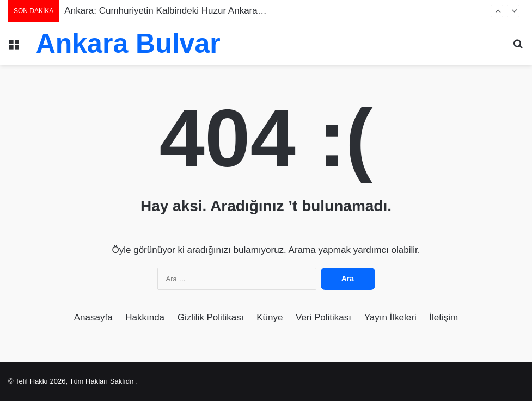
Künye (270, 317)
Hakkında (145, 317)
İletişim (444, 317)
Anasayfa (93, 317)
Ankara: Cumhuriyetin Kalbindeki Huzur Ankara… (165, 11)
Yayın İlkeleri (390, 317)
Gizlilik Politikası (211, 317)
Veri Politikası (323, 317)
